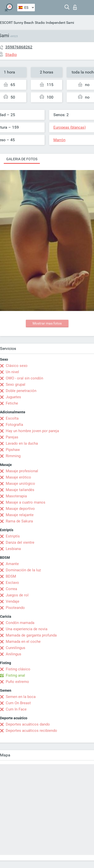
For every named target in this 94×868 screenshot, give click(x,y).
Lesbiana (13, 549)
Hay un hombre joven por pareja (32, 431)
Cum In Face (16, 709)
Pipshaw (13, 450)
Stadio (40, 23)
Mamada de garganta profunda (31, 635)
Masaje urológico (20, 484)
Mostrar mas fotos (47, 323)
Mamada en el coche (23, 642)
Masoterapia (16, 496)
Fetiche (12, 403)
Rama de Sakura (19, 521)
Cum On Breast (18, 703)
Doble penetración (21, 391)
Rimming (13, 456)
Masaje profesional (22, 471)
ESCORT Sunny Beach (17, 23)
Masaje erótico (18, 477)
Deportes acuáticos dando (28, 724)
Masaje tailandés (20, 490)
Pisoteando (15, 608)
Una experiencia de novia (27, 629)
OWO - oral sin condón (24, 378)
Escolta (12, 418)
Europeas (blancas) (70, 127)
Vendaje (13, 601)
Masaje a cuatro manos (26, 502)
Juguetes (13, 397)
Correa (11, 589)
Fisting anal (15, 675)
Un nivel (12, 372)
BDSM (11, 576)
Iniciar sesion (75, 7)
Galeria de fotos (22, 159)
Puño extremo (17, 682)
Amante (12, 564)
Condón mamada (20, 623)
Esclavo (12, 583)
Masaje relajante (20, 515)
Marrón (59, 140)
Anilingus (14, 654)
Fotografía (14, 425)
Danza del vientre (20, 542)
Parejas (12, 437)
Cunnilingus (16, 648)
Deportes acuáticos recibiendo (31, 731)
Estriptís (13, 536)
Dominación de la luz (23, 570)
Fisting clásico (18, 669)
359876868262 (19, 47)
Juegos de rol (17, 595)
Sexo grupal (16, 384)
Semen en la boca (21, 697)
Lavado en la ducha (22, 443)
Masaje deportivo (20, 509)
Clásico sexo (17, 366)
